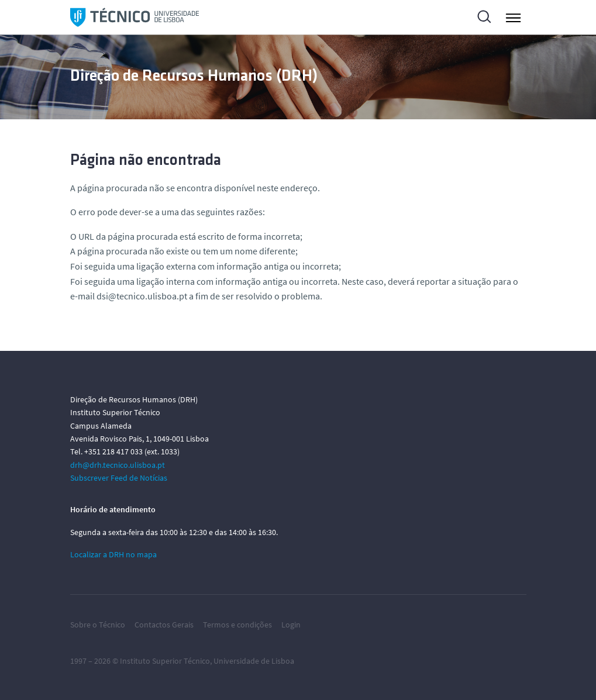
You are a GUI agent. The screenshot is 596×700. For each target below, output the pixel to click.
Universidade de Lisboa (254, 661)
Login (291, 625)
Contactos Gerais (164, 625)
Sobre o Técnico (98, 625)
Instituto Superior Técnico (165, 661)
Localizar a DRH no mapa (113, 554)
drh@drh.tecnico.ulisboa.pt (118, 465)
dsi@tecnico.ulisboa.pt (142, 296)
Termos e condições (237, 625)
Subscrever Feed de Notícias (119, 478)
